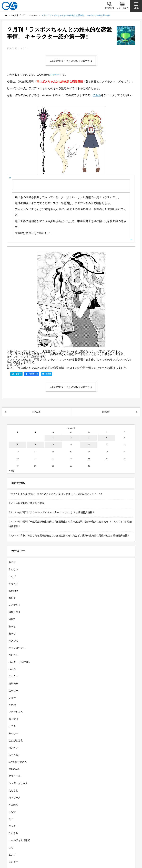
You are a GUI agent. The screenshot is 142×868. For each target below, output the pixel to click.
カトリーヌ (15, 798)
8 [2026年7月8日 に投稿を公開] (53, 445)
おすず (12, 562)
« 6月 (11, 471)
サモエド (13, 584)
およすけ (13, 719)
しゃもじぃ (15, 755)
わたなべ (13, 569)
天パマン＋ (15, 605)
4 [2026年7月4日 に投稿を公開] (107, 438)
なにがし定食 (16, 740)
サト (11, 819)
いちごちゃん (16, 712)
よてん (12, 726)
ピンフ (12, 855)
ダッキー (13, 826)
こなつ (12, 812)
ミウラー (25, 48)
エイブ (12, 576)
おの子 (12, 598)
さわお (12, 705)
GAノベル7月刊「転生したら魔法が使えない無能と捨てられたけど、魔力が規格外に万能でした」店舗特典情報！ (69, 535)
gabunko (13, 591)
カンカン (13, 748)
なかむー (13, 691)
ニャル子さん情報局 (19, 840)
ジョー (12, 698)
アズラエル (15, 776)
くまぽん (13, 805)
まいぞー (13, 862)
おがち (12, 626)
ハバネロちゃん (17, 648)
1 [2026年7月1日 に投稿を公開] (53, 438)
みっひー (13, 733)
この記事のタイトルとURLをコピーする (71, 61)
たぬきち (13, 833)
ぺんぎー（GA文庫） (20, 662)
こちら (97, 95)
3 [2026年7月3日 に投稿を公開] (89, 438)
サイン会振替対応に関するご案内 (26, 503)
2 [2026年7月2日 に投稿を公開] (71, 438)
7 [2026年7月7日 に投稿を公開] (35, 445)
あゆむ (12, 633)
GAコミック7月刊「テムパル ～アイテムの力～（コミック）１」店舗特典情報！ (52, 512)
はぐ (11, 847)
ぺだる (12, 669)
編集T (12, 619)
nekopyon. (14, 769)
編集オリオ (15, 612)
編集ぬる (13, 683)
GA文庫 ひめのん (18, 762)
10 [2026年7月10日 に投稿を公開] (89, 445)
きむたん (13, 655)
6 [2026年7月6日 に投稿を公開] (18, 445)
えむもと (13, 790)
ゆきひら (13, 641)
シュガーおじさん (18, 783)
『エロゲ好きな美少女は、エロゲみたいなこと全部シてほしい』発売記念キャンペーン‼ (55, 494)
